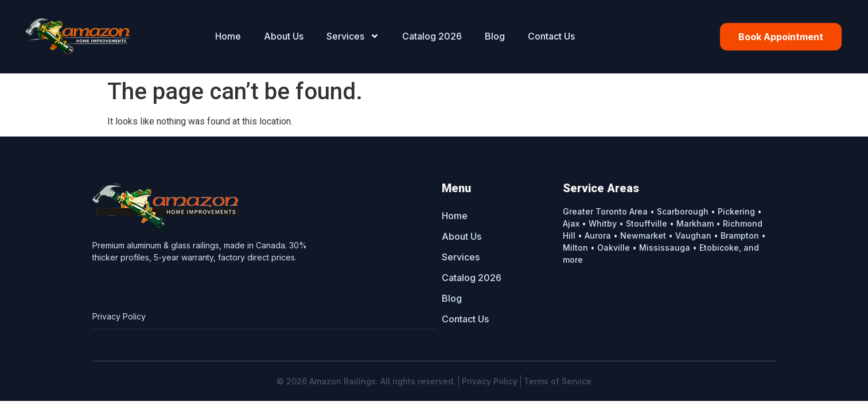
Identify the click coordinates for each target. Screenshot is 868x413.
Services (353, 36)
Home (228, 36)
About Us (284, 36)
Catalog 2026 (432, 36)
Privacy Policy (119, 317)
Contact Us (551, 36)
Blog (495, 36)
